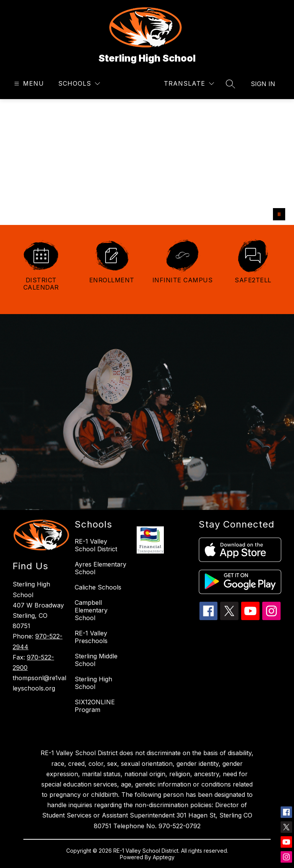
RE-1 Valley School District (96, 545)
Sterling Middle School (96, 660)
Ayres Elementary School (100, 568)
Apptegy (164, 857)
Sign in (263, 84)
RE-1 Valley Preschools (91, 637)
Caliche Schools (98, 587)
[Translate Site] (189, 84)
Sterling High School (93, 683)
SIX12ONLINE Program (95, 706)
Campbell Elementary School (91, 610)
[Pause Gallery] (279, 214)
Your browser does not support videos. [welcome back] (147, 162)
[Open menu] (28, 84)
